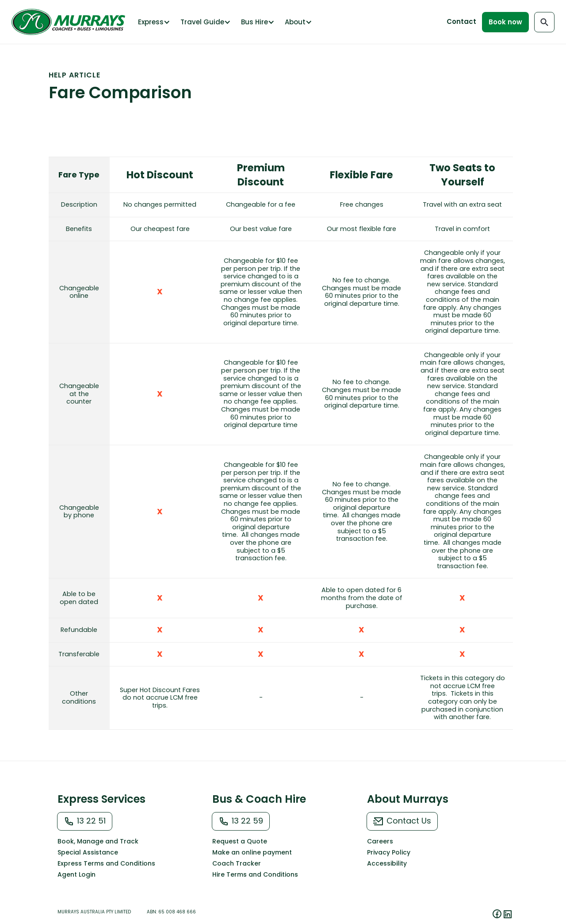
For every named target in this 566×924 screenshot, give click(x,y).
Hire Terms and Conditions (255, 874)
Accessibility (387, 863)
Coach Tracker (237, 863)
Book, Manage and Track (98, 841)
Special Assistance (88, 852)
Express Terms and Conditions (106, 863)
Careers (380, 841)
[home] (70, 22)
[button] (153, 22)
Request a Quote (240, 841)
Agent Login (76, 874)
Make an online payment (252, 852)
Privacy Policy (389, 852)
